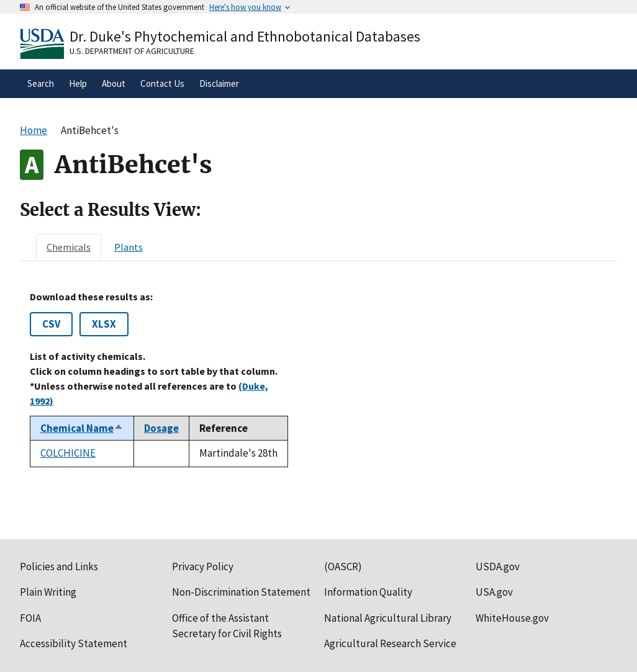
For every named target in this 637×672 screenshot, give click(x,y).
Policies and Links (59, 567)
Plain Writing (48, 592)
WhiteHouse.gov (512, 618)
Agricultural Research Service (390, 643)
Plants (129, 247)
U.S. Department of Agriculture (132, 51)
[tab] (69, 247)
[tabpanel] (318, 379)
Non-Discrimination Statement (241, 592)
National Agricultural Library (388, 618)
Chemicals (69, 247)
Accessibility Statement (74, 643)
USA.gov (494, 592)
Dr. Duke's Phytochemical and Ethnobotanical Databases (245, 36)
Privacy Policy (203, 567)
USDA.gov (498, 567)
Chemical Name (82, 428)
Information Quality (368, 592)
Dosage (161, 428)
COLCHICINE (68, 453)
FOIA (30, 618)
